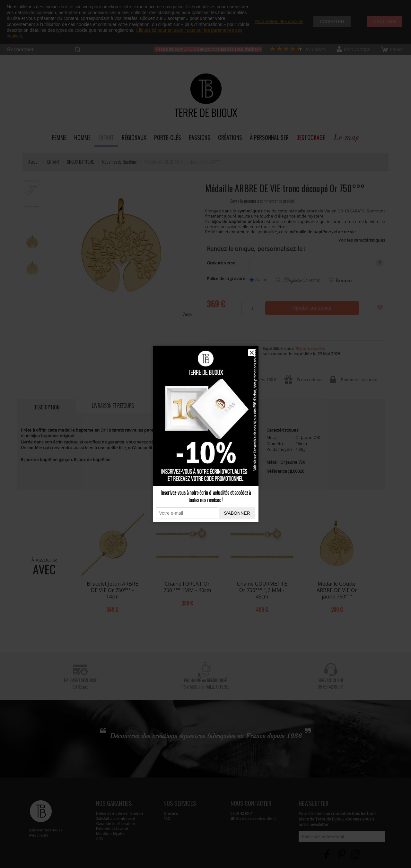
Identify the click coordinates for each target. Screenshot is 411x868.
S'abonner (237, 513)
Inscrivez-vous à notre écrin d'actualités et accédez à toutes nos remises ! (206, 496)
